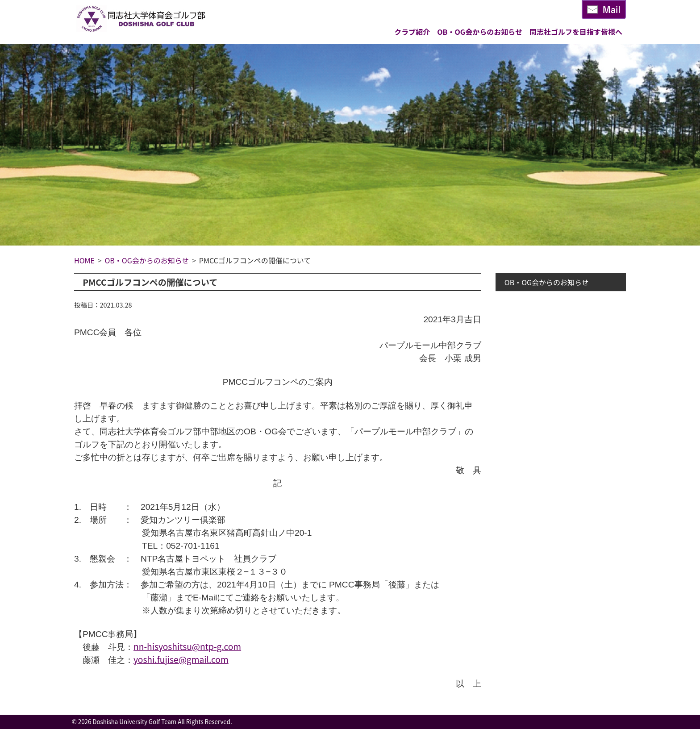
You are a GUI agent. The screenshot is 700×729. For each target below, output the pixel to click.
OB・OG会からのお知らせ (480, 32)
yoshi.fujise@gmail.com (181, 659)
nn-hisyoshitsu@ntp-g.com (187, 646)
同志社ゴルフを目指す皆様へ (576, 32)
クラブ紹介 (412, 32)
